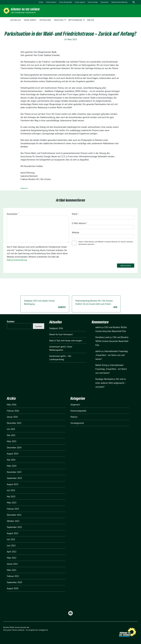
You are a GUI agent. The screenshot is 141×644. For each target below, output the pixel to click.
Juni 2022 (11, 546)
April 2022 (12, 552)
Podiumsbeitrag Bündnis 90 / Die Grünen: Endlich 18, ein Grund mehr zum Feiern (96, 304)
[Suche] (130, 2)
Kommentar (13, 214)
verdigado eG (43, 630)
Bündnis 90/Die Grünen (25, 9)
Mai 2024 (11, 460)
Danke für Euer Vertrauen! (61, 334)
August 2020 (13, 588)
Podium (74, 417)
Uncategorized (77, 423)
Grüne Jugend (80, 2)
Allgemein (24, 188)
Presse (91, 20)
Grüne (41, 2)
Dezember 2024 (14, 448)
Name (75, 214)
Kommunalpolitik (78, 411)
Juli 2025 (11, 429)
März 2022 (12, 558)
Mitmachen (45, 20)
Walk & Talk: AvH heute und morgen (66, 341)
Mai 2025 (11, 435)
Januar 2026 (12, 417)
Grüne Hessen (51, 2)
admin (98, 327)
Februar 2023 (13, 509)
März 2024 (12, 466)
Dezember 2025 (14, 423)
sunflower (21, 630)
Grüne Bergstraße (66, 2)
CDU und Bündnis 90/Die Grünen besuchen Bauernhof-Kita (112, 341)
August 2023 (13, 484)
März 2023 (12, 503)
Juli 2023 (11, 490)
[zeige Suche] (134, 2)
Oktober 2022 (13, 521)
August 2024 (13, 454)
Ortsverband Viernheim (23, 13)
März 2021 (12, 570)
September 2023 (14, 478)
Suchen (11, 321)
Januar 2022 (12, 564)
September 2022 (14, 527)
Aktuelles (16, 20)
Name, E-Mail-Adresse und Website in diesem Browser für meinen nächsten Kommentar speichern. (106, 243)
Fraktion (59, 20)
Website (76, 232)
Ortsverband (75, 20)
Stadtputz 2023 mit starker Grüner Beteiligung (45, 304)
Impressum (104, 2)
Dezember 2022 (14, 515)
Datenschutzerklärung (119, 2)
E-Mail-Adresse (80, 223)
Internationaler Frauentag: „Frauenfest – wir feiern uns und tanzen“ (112, 355)
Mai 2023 (11, 497)
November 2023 (14, 472)
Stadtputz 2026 (56, 328)
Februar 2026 (13, 411)
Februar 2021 (13, 576)
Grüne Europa (93, 2)
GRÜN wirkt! (30, 20)
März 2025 (12, 441)
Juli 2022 (11, 539)
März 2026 (12, 405)
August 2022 (13, 533)
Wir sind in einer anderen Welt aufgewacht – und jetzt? (111, 383)
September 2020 (14, 582)
